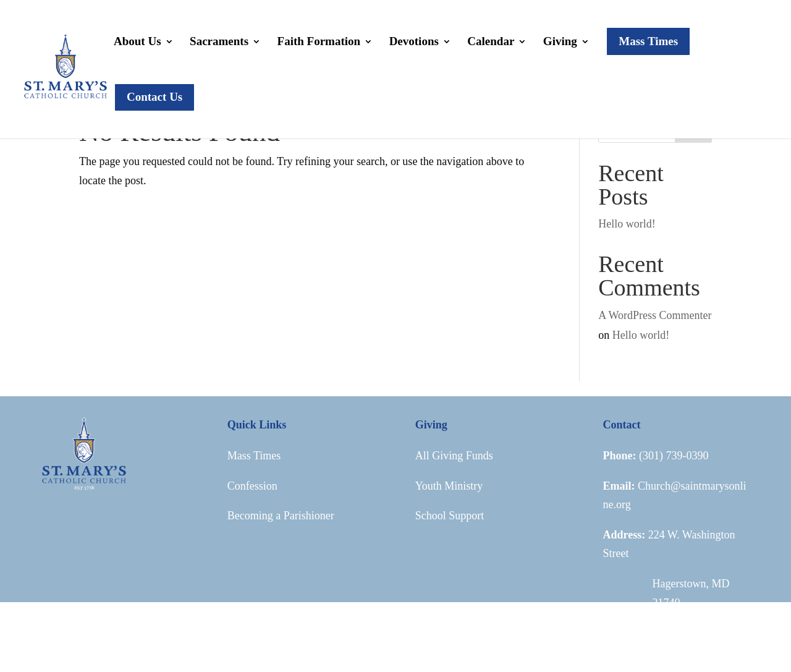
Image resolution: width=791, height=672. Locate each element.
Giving (560, 42)
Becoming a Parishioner (281, 516)
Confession (252, 486)
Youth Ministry (449, 486)
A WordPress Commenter (655, 315)
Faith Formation (319, 42)
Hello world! (627, 224)
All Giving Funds (454, 456)
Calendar (491, 42)
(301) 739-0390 (674, 456)
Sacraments (219, 42)
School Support (450, 516)
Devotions (414, 42)
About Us (137, 42)
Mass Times (254, 456)
